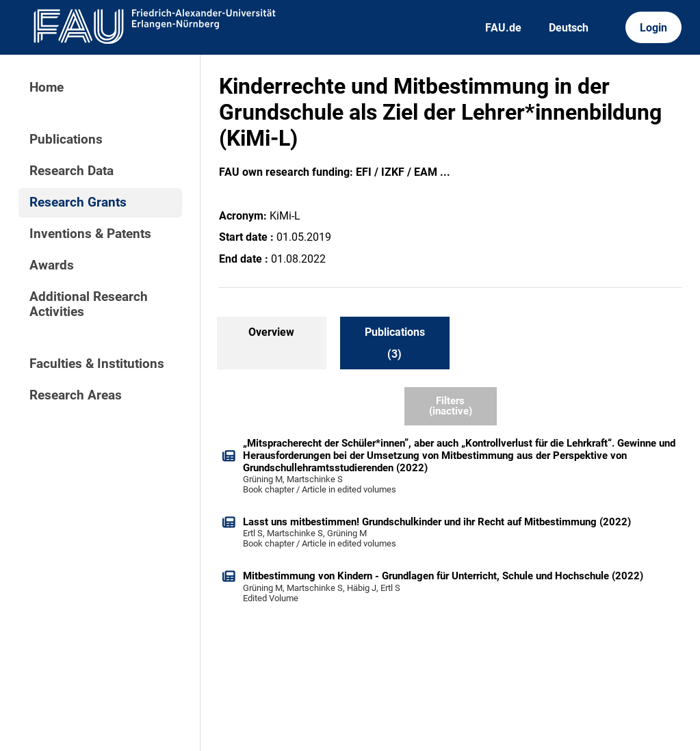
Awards (52, 265)
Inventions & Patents (90, 234)
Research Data (72, 171)
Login (653, 28)
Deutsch (569, 28)
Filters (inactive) (451, 406)
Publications (66, 140)
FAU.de (503, 28)
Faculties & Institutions (97, 364)
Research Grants (78, 202)
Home (47, 88)
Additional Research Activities (89, 304)
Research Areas (76, 395)
